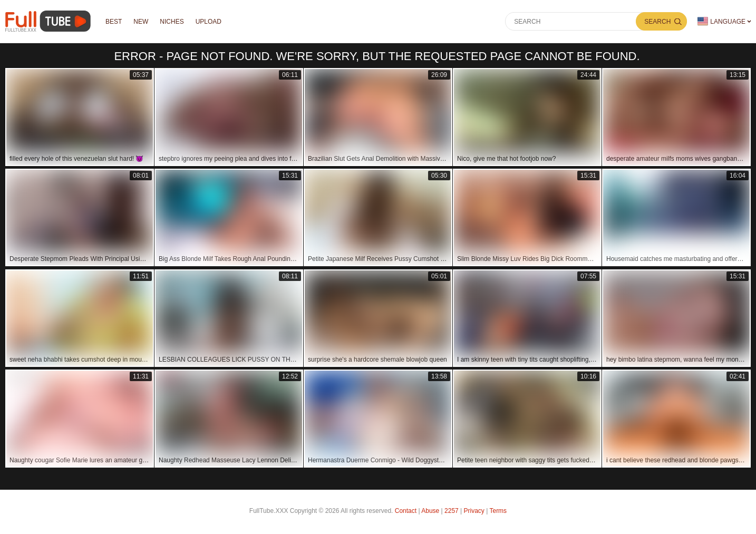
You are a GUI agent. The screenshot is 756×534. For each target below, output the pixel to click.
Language (721, 21)
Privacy (474, 511)
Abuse (430, 511)
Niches (172, 22)
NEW (141, 22)
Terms (498, 511)
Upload (209, 22)
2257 (452, 511)
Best (114, 22)
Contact (406, 511)
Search (657, 22)
